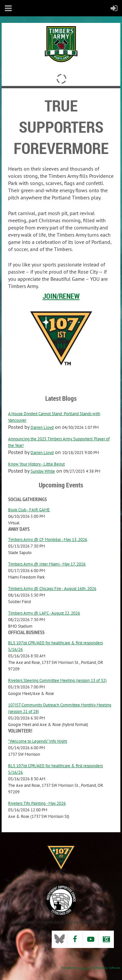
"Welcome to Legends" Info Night (38, 741)
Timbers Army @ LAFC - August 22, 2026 (44, 613)
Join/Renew (61, 296)
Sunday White (43, 471)
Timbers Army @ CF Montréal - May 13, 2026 (48, 540)
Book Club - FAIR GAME (29, 510)
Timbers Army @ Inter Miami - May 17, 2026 (47, 564)
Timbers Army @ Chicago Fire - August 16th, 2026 (52, 589)
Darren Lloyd (42, 427)
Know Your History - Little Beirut (36, 464)
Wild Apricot (84, 968)
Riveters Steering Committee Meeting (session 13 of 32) (57, 680)
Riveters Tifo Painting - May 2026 (37, 803)
